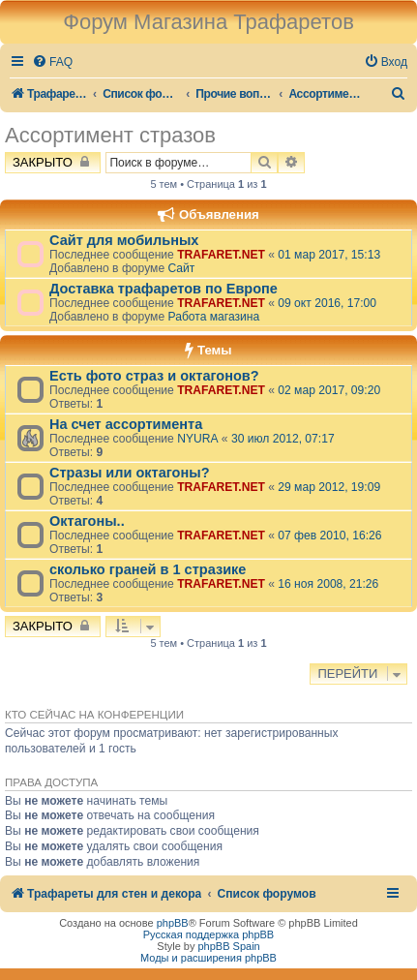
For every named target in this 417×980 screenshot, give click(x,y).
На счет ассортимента (126, 424)
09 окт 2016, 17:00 (327, 303)
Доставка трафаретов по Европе (164, 289)
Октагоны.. (87, 521)
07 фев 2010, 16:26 (329, 536)
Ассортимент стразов (110, 135)
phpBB (173, 923)
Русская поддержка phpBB (208, 934)
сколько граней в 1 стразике (148, 569)
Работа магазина (213, 317)
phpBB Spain (228, 946)
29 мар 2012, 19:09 (329, 487)
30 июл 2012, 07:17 (283, 439)
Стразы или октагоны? (130, 473)
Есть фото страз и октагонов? (154, 376)
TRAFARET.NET (221, 255)
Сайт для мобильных (124, 240)
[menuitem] (52, 62)
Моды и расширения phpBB (208, 958)
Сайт (181, 268)
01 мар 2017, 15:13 (329, 255)
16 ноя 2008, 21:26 (328, 584)
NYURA (197, 439)
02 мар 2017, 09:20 (329, 390)
